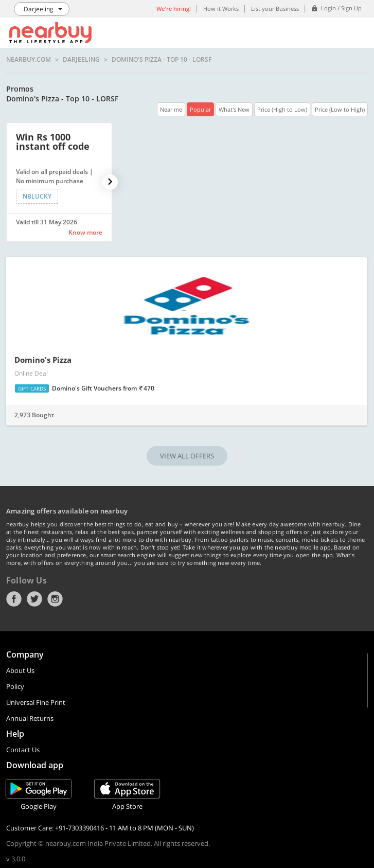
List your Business (275, 8)
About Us (20, 670)
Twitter (34, 599)
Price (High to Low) (282, 109)
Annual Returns (30, 718)
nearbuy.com (29, 60)
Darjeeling (81, 60)
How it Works (221, 8)
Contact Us (23, 750)
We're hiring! (174, 8)
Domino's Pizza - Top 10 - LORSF (162, 60)
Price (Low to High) (340, 109)
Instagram (55, 599)
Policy (15, 686)
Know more (85, 232)
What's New (234, 109)
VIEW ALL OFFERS (187, 456)
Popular (200, 109)
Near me (171, 109)
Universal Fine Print (36, 702)
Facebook (14, 599)
